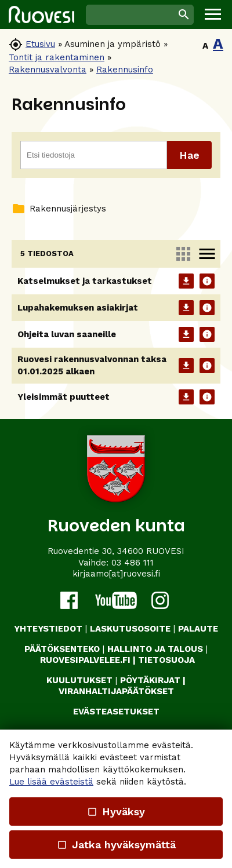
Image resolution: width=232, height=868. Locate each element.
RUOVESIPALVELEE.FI (85, 660)
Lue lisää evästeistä (51, 782)
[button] (213, 14)
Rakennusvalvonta (48, 70)
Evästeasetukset (116, 712)
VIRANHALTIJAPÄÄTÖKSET (116, 691)
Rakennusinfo (125, 70)
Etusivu (40, 44)
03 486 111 (133, 563)
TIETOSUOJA (166, 660)
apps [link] (183, 254)
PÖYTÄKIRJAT (150, 680)
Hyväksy (116, 812)
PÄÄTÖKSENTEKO (62, 649)
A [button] (205, 46)
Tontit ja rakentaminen (57, 57)
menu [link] (207, 254)
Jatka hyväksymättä (116, 845)
